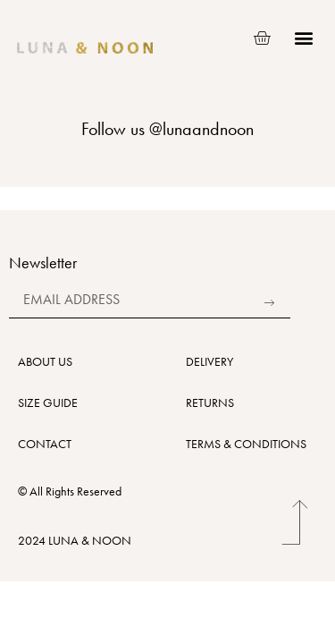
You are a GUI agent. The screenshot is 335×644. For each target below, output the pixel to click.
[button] (303, 38)
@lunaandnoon (201, 129)
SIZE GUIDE (48, 402)
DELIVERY (209, 361)
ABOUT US (45, 361)
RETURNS (210, 402)
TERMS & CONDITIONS (246, 444)
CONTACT (45, 444)
